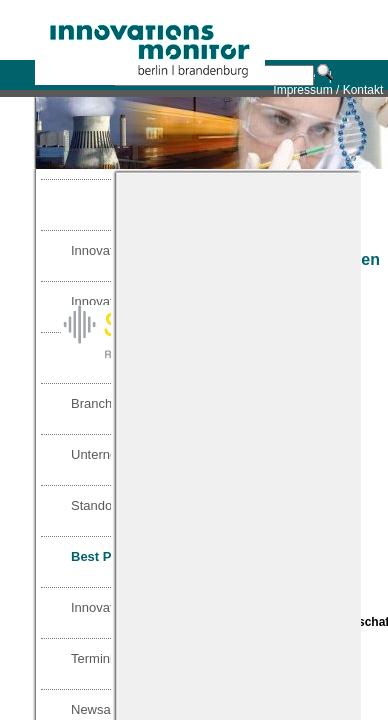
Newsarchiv (104, 709)
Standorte (99, 505)
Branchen (99, 403)
